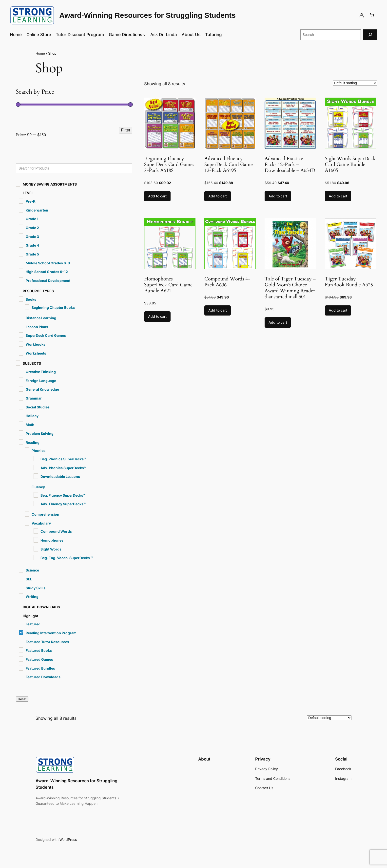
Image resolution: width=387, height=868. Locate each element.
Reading (33, 442)
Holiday (32, 416)
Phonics (39, 451)
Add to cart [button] (157, 196)
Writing (32, 597)
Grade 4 (32, 245)
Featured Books (39, 650)
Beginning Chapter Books (53, 307)
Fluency (38, 487)
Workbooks (36, 344)
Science (32, 570)
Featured (33, 624)
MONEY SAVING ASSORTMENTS (50, 184)
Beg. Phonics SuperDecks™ (63, 459)
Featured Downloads (43, 677)
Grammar (34, 398)
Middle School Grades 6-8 (48, 263)
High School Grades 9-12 (47, 272)
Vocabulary (41, 523)
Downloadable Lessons (60, 476)
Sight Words (51, 549)
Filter (126, 130)
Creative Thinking (41, 372)
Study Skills (36, 588)
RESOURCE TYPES (38, 291)
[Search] (370, 35)
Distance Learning (41, 318)
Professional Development (48, 281)
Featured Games (39, 659)
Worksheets (36, 353)
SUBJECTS (32, 363)
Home (40, 53)
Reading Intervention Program (51, 633)
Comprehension (45, 514)
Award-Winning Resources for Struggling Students (147, 15)
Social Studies (38, 407)
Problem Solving (40, 434)
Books (31, 299)
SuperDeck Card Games (46, 335)
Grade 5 (32, 254)
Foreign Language (41, 381)
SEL (29, 579)
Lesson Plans (37, 327)
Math (30, 425)
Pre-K (31, 201)
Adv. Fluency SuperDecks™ (63, 504)
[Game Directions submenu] (144, 35)
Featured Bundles (40, 668)
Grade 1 (32, 219)
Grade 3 (32, 237)
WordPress (68, 839)
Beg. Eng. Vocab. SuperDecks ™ (67, 558)
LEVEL (28, 193)
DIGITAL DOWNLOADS (41, 607)
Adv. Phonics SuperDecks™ (63, 468)
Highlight (30, 616)
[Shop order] (355, 83)
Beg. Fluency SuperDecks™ (63, 495)
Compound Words (56, 531)
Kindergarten (37, 210)
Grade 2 (32, 228)
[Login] (362, 15)
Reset (22, 699)
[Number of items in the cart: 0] (372, 15)
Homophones (52, 540)
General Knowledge (42, 389)
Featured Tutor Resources (47, 642)
